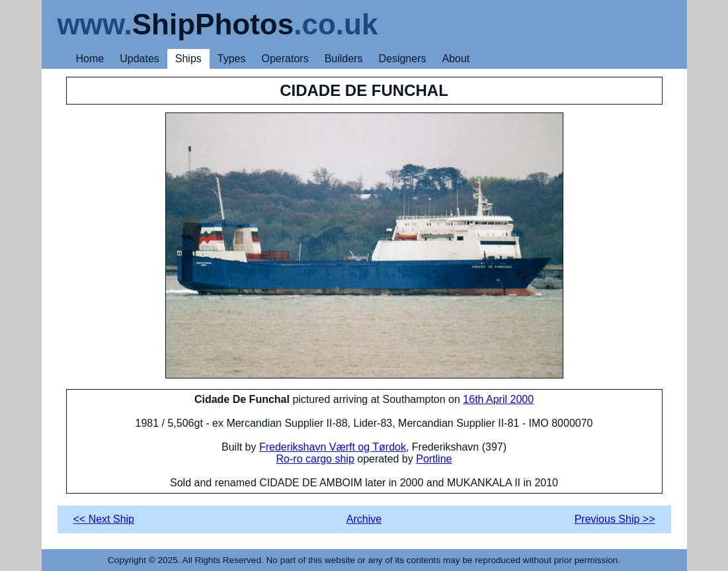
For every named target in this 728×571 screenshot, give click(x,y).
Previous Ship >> (615, 519)
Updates (140, 59)
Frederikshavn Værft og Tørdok (333, 447)
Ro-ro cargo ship (315, 459)
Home (90, 59)
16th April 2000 (498, 399)
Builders (344, 59)
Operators (285, 59)
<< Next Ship (104, 519)
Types (232, 59)
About (456, 59)
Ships (188, 59)
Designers (402, 59)
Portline (434, 459)
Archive (364, 519)
